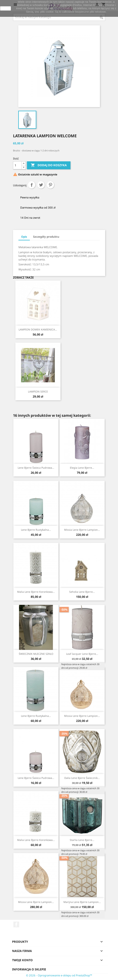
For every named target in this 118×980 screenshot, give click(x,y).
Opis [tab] (24, 237)
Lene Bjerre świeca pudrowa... (36, 468)
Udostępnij (32, 185)
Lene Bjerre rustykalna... (36, 530)
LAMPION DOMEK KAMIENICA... (38, 329)
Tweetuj (41, 185)
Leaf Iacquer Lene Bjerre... (82, 654)
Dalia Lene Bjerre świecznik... (82, 778)
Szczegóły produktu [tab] (46, 237)
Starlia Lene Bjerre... (82, 840)
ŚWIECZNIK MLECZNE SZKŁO (36, 654)
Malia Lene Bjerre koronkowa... (36, 592)
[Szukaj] (59, 17)
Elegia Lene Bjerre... (82, 468)
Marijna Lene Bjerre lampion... (82, 902)
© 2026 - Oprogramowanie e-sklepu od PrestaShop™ (59, 975)
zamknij (6, 8)
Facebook (16, 924)
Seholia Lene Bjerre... (82, 592)
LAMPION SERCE (38, 392)
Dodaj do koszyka (49, 165)
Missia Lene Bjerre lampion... (82, 530)
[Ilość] (17, 165)
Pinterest (50, 185)
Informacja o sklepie (29, 969)
